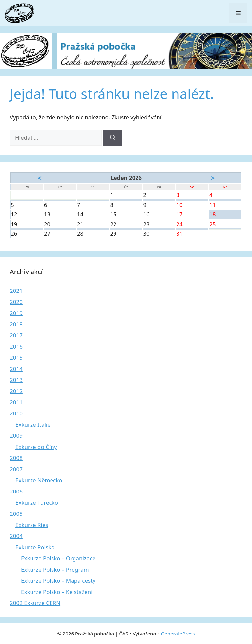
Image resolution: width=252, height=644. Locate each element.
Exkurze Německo (39, 480)
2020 (16, 302)
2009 (16, 436)
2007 (16, 469)
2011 (16, 402)
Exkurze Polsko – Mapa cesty (58, 581)
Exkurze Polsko (35, 547)
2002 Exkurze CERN (35, 603)
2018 (16, 324)
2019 (16, 313)
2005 (16, 514)
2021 (16, 291)
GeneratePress (178, 634)
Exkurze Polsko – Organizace (58, 558)
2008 (16, 458)
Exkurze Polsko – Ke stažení (57, 592)
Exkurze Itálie (33, 424)
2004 (16, 536)
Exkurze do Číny (36, 447)
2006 (16, 491)
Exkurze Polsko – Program (55, 569)
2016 (16, 346)
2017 (16, 335)
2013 (16, 380)
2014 (16, 369)
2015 (16, 358)
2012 (16, 391)
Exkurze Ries (32, 525)
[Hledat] (113, 138)
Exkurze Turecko (37, 503)
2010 (16, 413)
